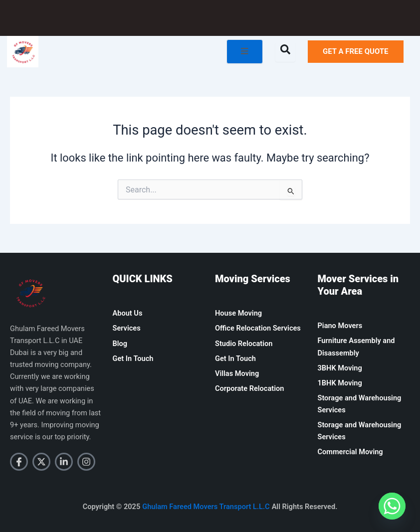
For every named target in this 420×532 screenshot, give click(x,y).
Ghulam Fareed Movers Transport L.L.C (206, 507)
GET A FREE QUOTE (356, 51)
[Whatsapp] (392, 506)
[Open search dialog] (285, 52)
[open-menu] (245, 52)
